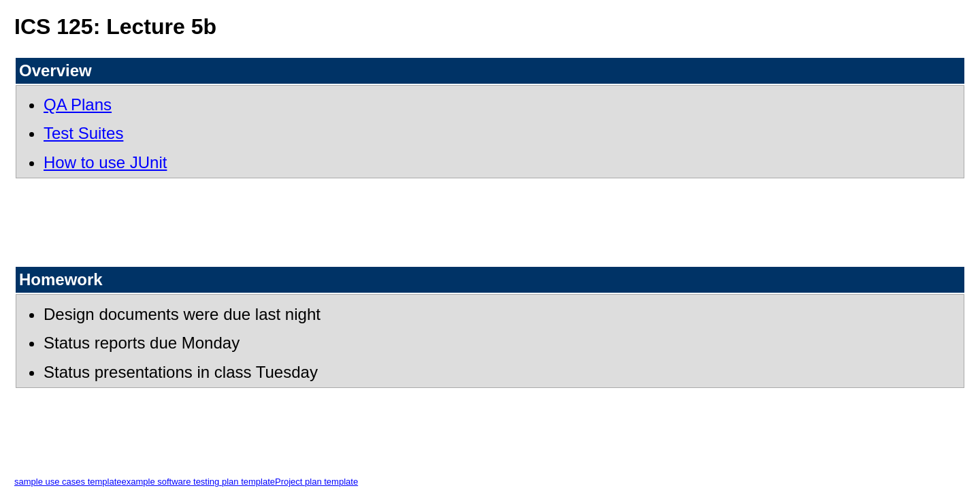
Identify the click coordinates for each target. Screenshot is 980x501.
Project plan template (316, 482)
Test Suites (83, 133)
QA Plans (78, 104)
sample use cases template (68, 482)
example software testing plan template (198, 482)
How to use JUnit (105, 162)
